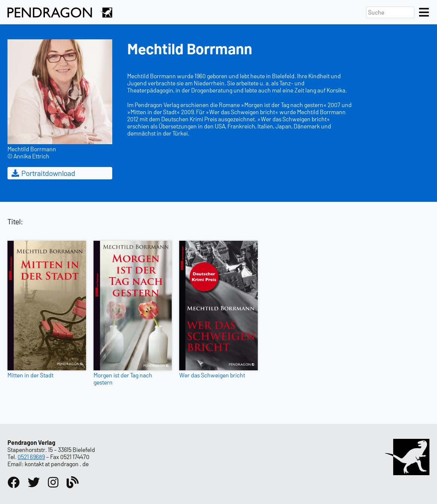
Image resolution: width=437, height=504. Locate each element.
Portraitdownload (43, 173)
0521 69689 (31, 457)
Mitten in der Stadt (30, 375)
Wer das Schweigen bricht (212, 375)
